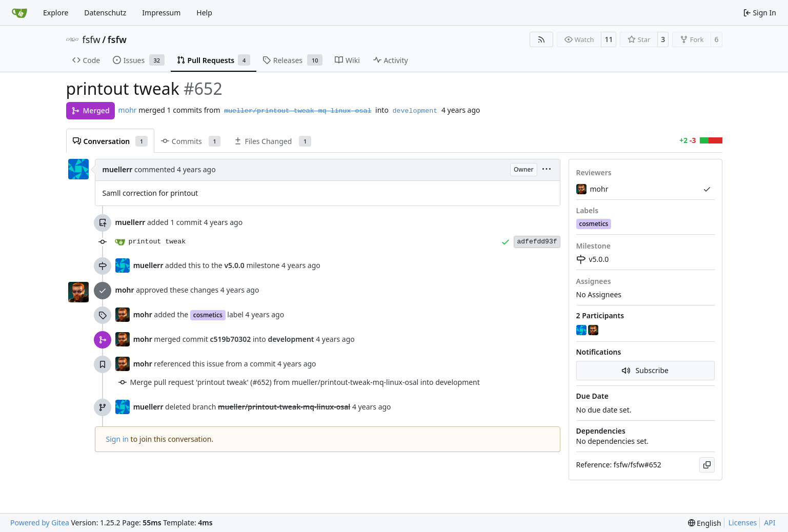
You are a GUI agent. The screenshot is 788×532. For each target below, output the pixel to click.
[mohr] (594, 331)
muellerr (118, 169)
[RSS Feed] (541, 39)
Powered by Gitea (40, 523)
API (770, 523)
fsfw (92, 39)
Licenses (743, 523)
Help (204, 13)
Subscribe (645, 370)
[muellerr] (582, 331)
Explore (56, 13)
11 (609, 39)
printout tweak (157, 242)
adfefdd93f (537, 242)
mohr (128, 110)
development (415, 111)
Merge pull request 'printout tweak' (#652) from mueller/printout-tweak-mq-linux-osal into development (305, 382)
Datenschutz (105, 13)
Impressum (161, 13)
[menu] (547, 170)
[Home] (19, 13)
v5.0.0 (593, 259)
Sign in (117, 439)
